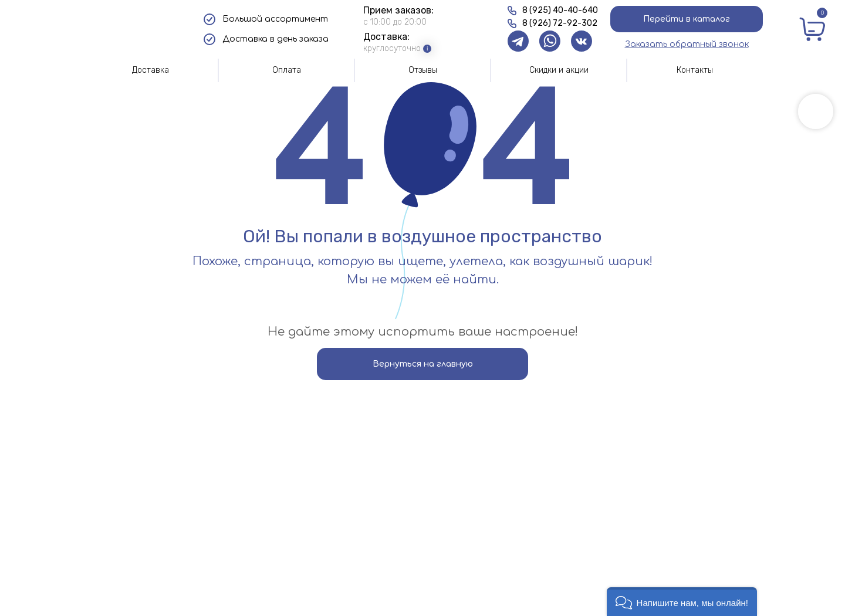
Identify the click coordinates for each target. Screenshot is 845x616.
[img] (131, 29)
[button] (687, 44)
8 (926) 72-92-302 (560, 23)
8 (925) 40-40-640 (560, 10)
